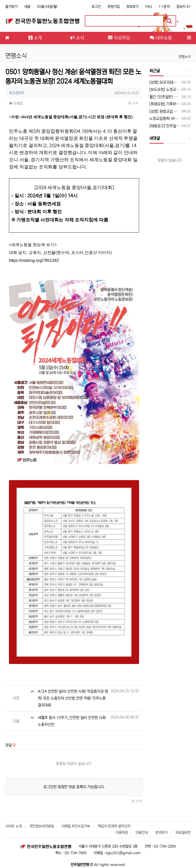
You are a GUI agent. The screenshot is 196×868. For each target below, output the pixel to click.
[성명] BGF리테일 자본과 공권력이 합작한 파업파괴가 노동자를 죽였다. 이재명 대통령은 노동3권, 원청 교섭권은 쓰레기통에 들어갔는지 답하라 (164, 82)
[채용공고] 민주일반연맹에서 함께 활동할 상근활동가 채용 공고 (164, 126)
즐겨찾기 (11, 7)
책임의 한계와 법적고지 (114, 826)
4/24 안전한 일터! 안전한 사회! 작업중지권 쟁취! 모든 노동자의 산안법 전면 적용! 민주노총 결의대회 (73, 698)
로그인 (96, 7)
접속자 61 (183, 7)
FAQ (149, 7)
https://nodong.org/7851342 (34, 260)
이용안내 (142, 833)
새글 (27, 7)
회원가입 (114, 7)
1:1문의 (164, 7)
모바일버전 (183, 833)
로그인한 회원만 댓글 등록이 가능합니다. (74, 787)
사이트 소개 (14, 826)
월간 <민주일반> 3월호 (164, 97)
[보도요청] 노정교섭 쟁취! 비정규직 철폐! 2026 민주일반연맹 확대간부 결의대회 (164, 90)
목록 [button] (133, 103)
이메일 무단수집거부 (76, 826)
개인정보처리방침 (42, 826)
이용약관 (122, 833)
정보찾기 (132, 7)
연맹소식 (185, 57)
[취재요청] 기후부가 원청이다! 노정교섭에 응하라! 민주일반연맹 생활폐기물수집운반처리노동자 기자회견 (164, 104)
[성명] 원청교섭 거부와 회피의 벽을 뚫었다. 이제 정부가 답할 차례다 (164, 111)
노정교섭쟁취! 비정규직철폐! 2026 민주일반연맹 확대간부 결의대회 (164, 119)
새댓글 (155, 138)
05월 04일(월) (47, 7)
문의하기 (162, 833)
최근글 (155, 71)
